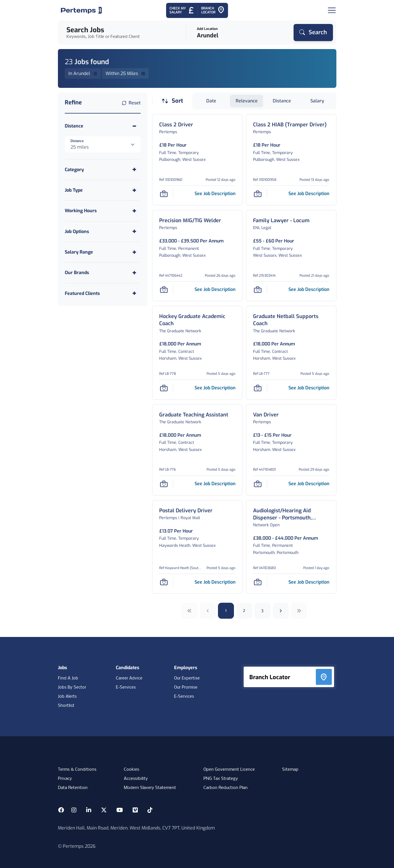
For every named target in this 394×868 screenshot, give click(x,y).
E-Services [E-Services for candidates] (126, 687)
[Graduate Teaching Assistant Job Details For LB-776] (194, 415)
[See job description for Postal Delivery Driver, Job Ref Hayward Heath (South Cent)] (215, 582)
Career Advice (129, 678)
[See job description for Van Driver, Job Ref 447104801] (309, 484)
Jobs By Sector (72, 687)
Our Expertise (187, 678)
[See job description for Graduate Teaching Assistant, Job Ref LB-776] (215, 484)
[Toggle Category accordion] (103, 170)
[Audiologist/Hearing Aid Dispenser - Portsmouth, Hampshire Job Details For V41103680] (291, 514)
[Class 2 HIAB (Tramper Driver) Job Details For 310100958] (290, 125)
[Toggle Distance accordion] (103, 126)
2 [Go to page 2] (244, 611)
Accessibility (136, 779)
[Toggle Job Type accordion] (103, 190)
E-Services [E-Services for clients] (184, 697)
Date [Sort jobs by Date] (211, 101)
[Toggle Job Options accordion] (103, 231)
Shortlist (66, 706)
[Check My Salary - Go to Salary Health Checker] (182, 10)
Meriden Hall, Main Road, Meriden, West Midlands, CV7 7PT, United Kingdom (136, 828)
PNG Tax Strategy (221, 779)
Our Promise (186, 687)
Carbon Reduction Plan (226, 788)
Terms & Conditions (77, 770)
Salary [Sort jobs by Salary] (317, 101)
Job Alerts (67, 697)
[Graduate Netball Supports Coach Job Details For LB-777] (291, 320)
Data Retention (73, 788)
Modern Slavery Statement (150, 788)
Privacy (65, 779)
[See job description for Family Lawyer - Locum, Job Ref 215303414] (309, 289)
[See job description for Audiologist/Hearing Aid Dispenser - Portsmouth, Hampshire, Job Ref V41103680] (309, 582)
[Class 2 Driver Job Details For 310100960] (176, 125)
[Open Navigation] (332, 10)
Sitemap (290, 770)
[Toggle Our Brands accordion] (103, 273)
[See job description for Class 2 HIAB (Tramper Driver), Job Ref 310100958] (309, 194)
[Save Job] (164, 194)
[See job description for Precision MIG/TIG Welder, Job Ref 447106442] (215, 289)
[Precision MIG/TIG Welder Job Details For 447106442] (190, 221)
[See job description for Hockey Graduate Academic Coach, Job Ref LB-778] (215, 388)
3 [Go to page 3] (262, 611)
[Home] (81, 10)
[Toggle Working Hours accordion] (103, 211)
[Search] (313, 33)
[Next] (281, 611)
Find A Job (68, 678)
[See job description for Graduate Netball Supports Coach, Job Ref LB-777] (309, 388)
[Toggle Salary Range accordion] (103, 252)
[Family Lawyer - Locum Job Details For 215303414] (281, 221)
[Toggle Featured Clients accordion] (103, 293)
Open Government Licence (229, 770)
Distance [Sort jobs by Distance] (282, 101)
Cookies (132, 770)
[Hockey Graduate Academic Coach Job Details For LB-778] (197, 320)
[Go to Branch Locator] (213, 10)
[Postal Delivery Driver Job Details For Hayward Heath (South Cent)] (186, 511)
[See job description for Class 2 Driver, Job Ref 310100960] (215, 194)
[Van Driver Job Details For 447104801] (266, 415)
